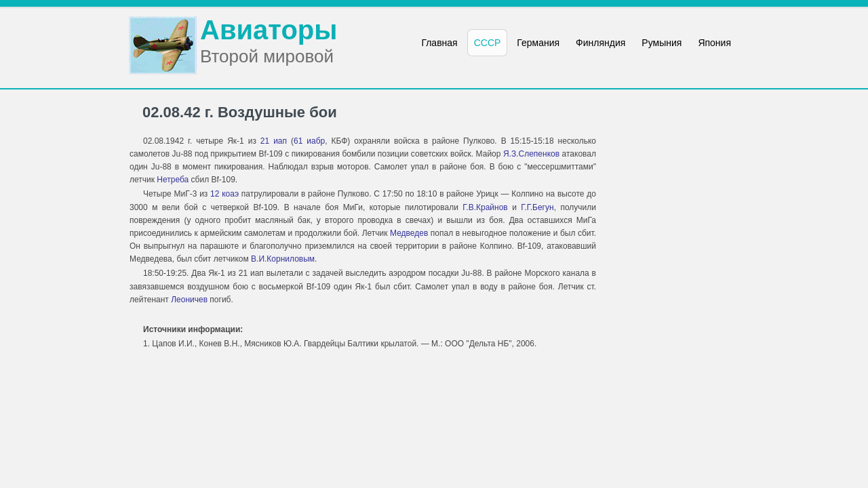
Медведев (409, 233)
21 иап (274, 141)
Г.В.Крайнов (485, 207)
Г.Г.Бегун (537, 207)
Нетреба (173, 180)
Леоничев (189, 300)
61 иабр (309, 141)
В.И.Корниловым (283, 259)
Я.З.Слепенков (531, 154)
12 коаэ (224, 194)
